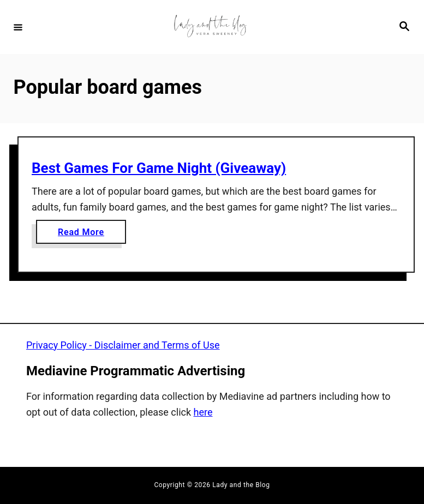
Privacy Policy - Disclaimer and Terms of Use (123, 345)
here (203, 412)
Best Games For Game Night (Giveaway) (159, 168)
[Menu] (18, 27)
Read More (85, 234)
